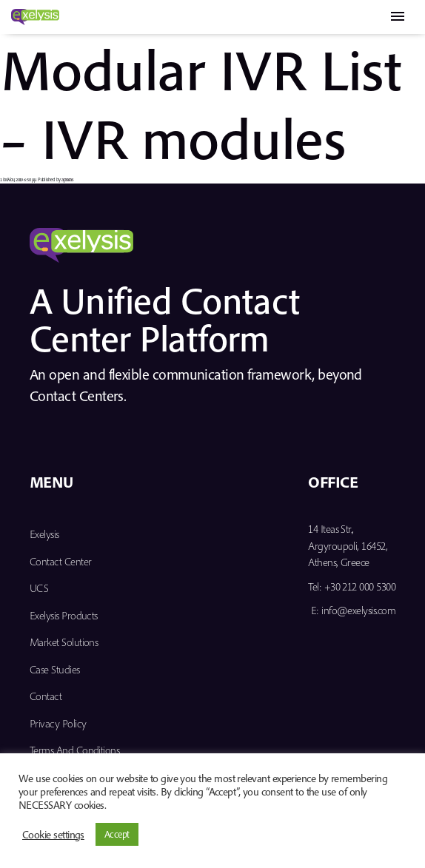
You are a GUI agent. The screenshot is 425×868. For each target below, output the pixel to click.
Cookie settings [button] (53, 835)
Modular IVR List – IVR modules (200, 103)
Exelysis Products (64, 615)
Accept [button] (117, 834)
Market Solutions (64, 642)
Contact (46, 696)
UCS (39, 588)
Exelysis (44, 534)
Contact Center (60, 561)
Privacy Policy (58, 723)
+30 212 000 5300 (360, 586)
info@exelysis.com (358, 610)
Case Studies (55, 669)
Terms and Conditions (74, 750)
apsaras (67, 179)
